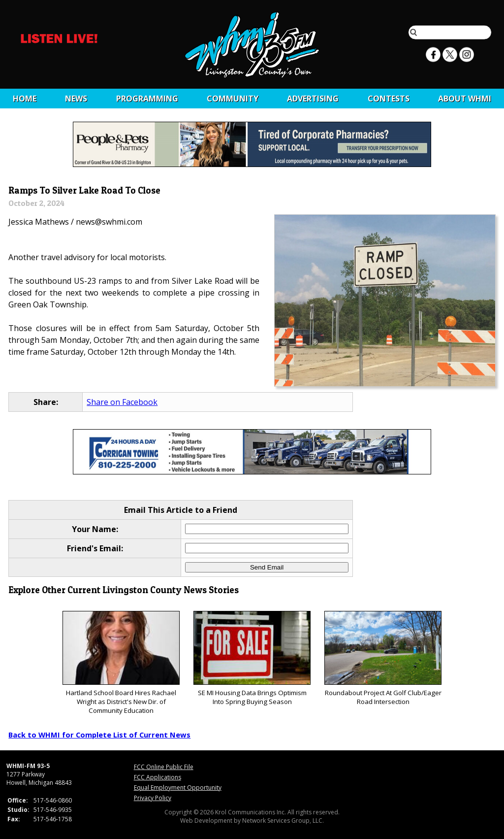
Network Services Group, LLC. (283, 821)
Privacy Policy (153, 798)
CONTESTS (389, 99)
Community (233, 99)
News (76, 99)
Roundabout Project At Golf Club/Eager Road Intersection (383, 658)
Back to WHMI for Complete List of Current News (99, 735)
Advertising (313, 99)
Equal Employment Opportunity (178, 788)
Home (25, 99)
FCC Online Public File (164, 767)
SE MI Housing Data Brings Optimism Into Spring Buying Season (252, 658)
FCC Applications (157, 777)
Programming (147, 99)
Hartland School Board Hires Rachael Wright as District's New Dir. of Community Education (121, 663)
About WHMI (465, 99)
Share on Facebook (122, 402)
